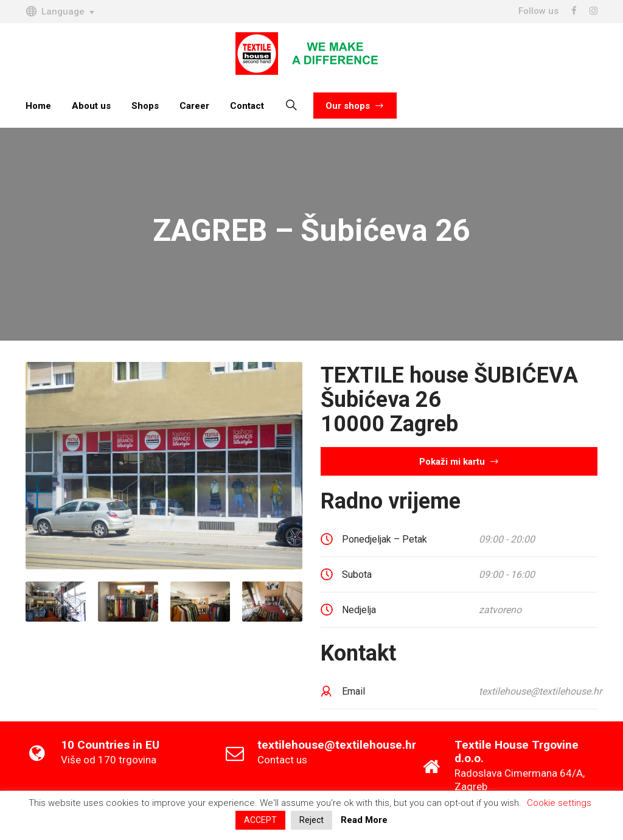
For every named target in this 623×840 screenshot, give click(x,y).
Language (55, 12)
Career (194, 106)
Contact (247, 106)
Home (38, 106)
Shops (145, 106)
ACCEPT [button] (260, 820)
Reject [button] (311, 820)
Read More (364, 820)
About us (91, 106)
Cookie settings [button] (559, 803)
